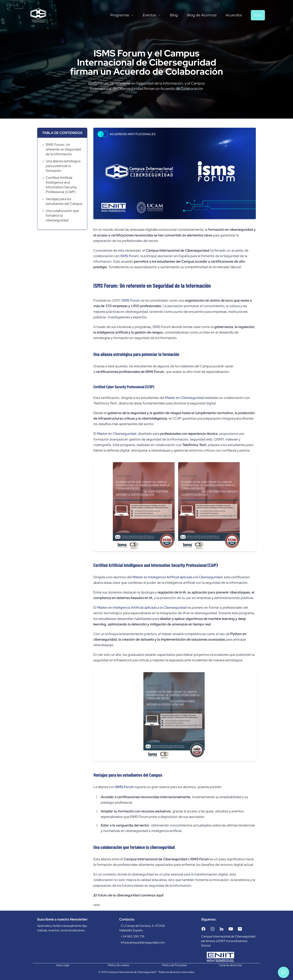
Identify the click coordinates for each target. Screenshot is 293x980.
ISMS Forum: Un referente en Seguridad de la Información (63, 149)
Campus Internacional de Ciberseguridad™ (132, 972)
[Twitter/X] (240, 929)
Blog (174, 15)
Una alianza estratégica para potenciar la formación (63, 166)
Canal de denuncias (230, 965)
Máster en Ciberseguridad (185, 398)
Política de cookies (119, 965)
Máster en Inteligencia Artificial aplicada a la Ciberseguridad (177, 577)
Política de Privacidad (174, 965)
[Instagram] (213, 929)
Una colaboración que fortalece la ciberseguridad (62, 215)
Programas (122, 15)
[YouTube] (231, 929)
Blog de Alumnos (202, 15)
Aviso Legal (63, 965)
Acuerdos (234, 15)
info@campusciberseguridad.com (143, 942)
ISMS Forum (130, 256)
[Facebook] (203, 929)
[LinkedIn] (222, 929)
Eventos (152, 15)
